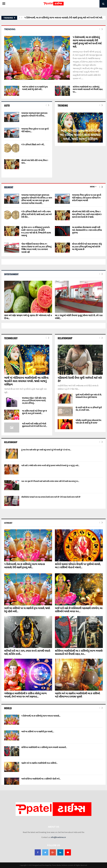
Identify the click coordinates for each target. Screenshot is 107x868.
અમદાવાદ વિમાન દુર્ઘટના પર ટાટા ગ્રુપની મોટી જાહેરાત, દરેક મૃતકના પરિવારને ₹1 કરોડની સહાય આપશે (87, 198)
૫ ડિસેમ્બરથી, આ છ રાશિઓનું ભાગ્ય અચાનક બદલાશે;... (41, 716)
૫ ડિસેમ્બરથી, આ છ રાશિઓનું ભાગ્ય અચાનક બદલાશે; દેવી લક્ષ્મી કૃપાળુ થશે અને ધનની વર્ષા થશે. (63, 18)
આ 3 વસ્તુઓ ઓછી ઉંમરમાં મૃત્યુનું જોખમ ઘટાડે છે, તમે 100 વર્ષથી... (79, 317)
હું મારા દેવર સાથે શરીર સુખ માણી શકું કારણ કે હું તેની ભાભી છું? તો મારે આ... (46, 450)
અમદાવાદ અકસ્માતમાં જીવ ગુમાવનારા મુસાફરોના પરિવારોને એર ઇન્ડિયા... (34, 114)
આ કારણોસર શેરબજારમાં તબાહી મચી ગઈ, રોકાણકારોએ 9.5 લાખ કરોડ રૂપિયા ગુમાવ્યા (87, 230)
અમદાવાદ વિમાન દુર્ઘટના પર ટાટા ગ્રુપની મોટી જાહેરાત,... (35, 130)
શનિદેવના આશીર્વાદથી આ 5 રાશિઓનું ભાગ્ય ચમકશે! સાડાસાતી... (44, 747)
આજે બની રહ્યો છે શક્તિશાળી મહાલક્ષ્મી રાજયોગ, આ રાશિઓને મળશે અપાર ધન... (79, 610)
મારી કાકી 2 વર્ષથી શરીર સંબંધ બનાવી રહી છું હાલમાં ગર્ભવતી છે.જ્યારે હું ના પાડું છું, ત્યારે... (50, 466)
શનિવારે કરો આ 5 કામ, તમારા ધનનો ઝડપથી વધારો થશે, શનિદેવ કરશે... (27, 652)
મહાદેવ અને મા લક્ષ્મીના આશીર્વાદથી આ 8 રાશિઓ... (39, 763)
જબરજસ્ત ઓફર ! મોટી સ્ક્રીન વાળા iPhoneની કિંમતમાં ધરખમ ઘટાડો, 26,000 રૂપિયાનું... (34, 401)
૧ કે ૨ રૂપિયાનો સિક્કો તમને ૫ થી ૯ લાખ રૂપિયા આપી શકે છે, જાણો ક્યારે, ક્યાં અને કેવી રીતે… (36, 214)
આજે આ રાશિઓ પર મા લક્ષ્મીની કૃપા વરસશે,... (38, 732)
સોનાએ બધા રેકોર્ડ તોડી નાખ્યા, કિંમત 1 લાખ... (35, 162)
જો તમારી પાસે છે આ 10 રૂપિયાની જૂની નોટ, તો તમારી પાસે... (89, 409)
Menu (92, 187)
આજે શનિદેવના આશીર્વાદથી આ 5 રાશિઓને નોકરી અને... (41, 779)
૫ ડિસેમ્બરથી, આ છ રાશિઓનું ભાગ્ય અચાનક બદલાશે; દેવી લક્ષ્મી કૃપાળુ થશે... (25, 566)
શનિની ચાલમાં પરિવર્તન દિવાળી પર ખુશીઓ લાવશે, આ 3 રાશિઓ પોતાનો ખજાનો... (78, 566)
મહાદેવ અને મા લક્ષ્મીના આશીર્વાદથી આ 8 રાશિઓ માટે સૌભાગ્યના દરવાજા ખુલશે (77, 695)
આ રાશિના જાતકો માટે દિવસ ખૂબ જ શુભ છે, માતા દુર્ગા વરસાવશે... (34, 412)
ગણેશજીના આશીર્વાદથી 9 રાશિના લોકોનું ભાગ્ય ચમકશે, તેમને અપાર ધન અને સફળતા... (25, 695)
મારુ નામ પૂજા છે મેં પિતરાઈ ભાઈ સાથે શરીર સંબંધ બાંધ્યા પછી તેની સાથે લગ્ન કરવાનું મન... (50, 481)
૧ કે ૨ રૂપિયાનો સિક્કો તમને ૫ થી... (33, 145)
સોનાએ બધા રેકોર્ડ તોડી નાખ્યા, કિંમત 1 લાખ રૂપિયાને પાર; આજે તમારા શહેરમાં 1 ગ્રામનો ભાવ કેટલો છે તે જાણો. (87, 214)
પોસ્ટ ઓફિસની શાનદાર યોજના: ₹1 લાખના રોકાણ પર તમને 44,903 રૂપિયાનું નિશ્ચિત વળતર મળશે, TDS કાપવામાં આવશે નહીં (36, 248)
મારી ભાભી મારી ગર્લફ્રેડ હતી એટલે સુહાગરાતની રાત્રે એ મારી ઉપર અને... (35, 425)
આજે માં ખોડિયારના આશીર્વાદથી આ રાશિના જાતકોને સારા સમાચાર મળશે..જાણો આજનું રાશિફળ (80, 135)
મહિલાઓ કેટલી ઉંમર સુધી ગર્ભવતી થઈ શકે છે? (80, 379)
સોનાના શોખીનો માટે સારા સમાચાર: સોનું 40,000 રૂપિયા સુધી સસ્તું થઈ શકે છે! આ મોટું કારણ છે (87, 247)
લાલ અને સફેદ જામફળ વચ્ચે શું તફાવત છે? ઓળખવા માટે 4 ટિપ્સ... (28, 317)
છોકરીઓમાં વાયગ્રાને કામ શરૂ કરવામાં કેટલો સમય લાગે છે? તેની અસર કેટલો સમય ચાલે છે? (51, 497)
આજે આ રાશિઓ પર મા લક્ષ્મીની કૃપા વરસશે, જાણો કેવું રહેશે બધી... (35, 88)
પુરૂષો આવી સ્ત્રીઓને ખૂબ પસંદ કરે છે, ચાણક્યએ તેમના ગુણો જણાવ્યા (88, 396)
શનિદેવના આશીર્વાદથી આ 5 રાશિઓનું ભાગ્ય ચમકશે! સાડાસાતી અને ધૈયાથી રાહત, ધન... (88, 89)
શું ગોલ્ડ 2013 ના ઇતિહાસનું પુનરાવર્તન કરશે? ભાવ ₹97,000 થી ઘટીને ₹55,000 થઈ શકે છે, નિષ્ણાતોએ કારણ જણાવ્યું (36, 231)
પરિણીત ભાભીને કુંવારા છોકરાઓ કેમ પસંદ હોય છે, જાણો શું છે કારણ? (88, 422)
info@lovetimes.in (58, 837)
